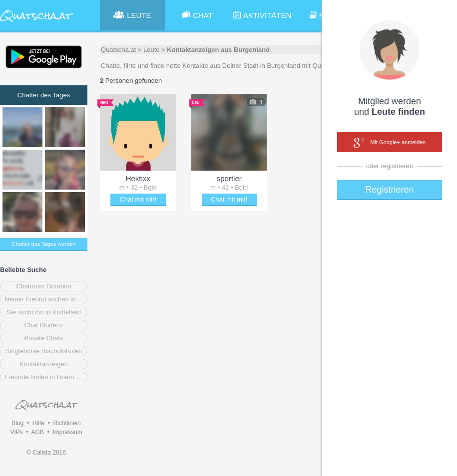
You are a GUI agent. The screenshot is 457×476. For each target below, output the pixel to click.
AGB (37, 432)
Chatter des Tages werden (43, 244)
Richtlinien (67, 423)
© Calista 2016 (46, 453)
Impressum (67, 432)
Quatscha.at (118, 50)
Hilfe (38, 423)
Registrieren (389, 190)
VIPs (16, 432)
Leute (152, 50)
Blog (17, 423)
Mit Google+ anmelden (390, 143)
